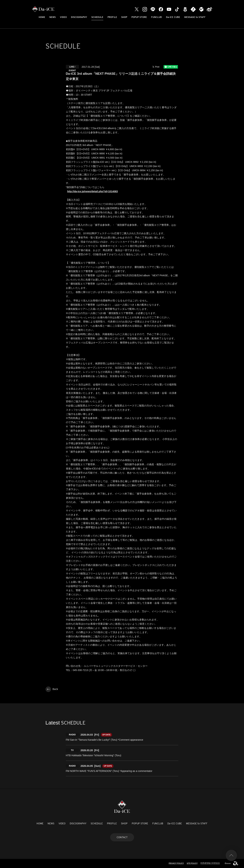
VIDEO (63, 17)
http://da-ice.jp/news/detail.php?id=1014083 (92, 191)
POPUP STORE (139, 17)
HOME (42, 17)
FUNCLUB (156, 17)
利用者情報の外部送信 (210, 863)
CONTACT (122, 837)
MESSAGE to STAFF (195, 17)
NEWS (53, 17)
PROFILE (112, 17)
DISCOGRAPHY (79, 17)
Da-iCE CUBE (173, 17)
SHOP (124, 17)
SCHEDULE (97, 17)
